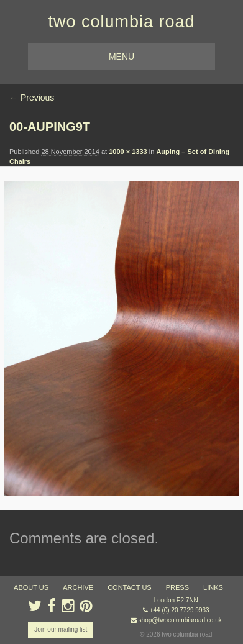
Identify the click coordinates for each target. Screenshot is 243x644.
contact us (130, 587)
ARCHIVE (78, 587)
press (177, 587)
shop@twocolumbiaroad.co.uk (180, 620)
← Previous (32, 98)
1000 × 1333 (128, 152)
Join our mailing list (61, 629)
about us (31, 587)
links (213, 587)
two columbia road (121, 22)
